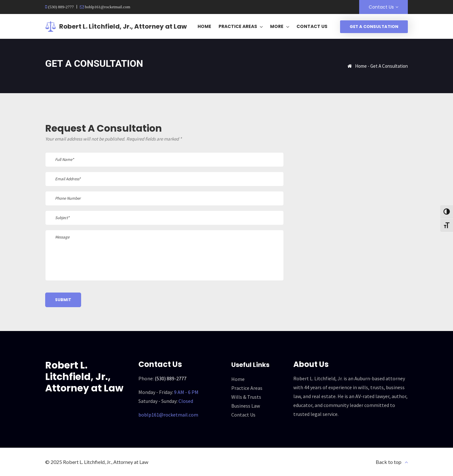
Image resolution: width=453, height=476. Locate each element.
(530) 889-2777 (60, 7)
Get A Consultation (374, 27)
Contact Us (381, 7)
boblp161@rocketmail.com (107, 7)
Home (361, 66)
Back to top (389, 462)
